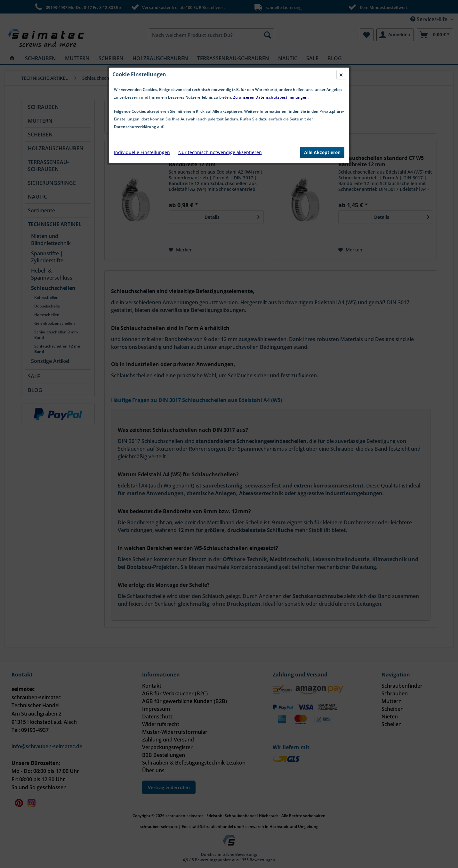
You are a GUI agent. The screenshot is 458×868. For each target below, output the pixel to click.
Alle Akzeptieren (322, 152)
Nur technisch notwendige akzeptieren (220, 152)
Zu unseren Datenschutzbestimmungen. (271, 97)
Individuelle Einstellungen (142, 152)
